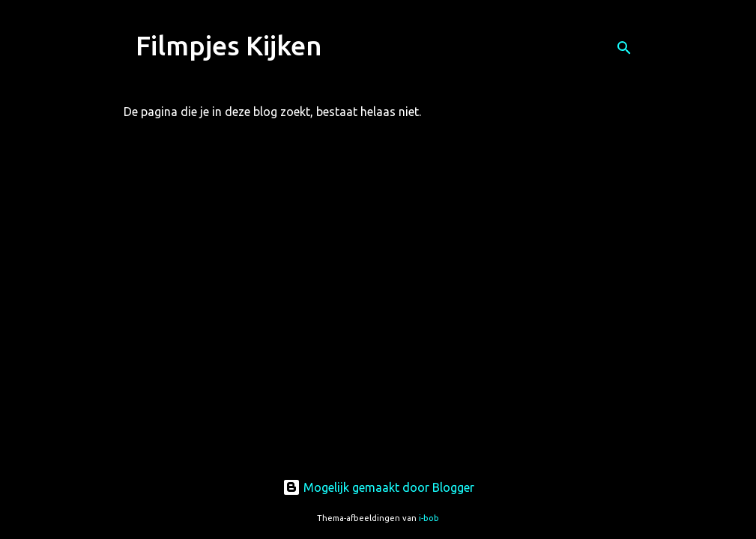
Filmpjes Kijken (229, 45)
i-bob (429, 518)
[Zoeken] (624, 48)
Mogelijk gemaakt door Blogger (378, 487)
